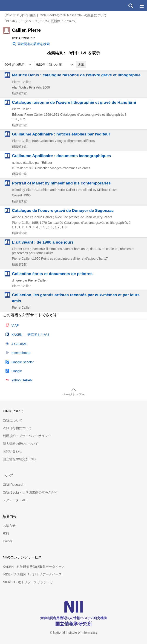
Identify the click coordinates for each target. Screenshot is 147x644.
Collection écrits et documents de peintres (52, 274)
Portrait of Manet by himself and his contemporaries (61, 183)
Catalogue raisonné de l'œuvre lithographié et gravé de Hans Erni (74, 102)
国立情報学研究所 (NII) (19, 459)
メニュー (141, 6)
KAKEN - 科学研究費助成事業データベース (34, 567)
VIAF (15, 325)
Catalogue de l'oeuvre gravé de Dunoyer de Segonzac (63, 210)
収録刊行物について (17, 428)
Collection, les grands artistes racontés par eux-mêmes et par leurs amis (76, 298)
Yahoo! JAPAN (22, 380)
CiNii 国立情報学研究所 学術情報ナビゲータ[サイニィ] (20, 6)
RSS (6, 533)
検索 (130, 6)
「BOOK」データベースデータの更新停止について (40, 21)
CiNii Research (13, 485)
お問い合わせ (12, 451)
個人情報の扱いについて (20, 444)
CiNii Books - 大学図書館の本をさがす (30, 492)
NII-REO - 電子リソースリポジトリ (28, 582)
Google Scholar (23, 362)
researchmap (21, 353)
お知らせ (9, 526)
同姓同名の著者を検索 (34, 44)
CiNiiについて (13, 420)
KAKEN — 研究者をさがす (31, 335)
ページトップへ (74, 394)
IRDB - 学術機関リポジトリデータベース (32, 574)
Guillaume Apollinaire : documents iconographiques (62, 156)
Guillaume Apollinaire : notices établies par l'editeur (61, 134)
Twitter (7, 541)
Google (17, 371)
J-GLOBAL (19, 344)
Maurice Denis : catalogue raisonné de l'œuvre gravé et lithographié (76, 75)
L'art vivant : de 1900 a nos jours (43, 242)
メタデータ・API (15, 500)
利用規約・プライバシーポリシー (27, 436)
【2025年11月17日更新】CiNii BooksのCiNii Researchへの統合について (55, 15)
